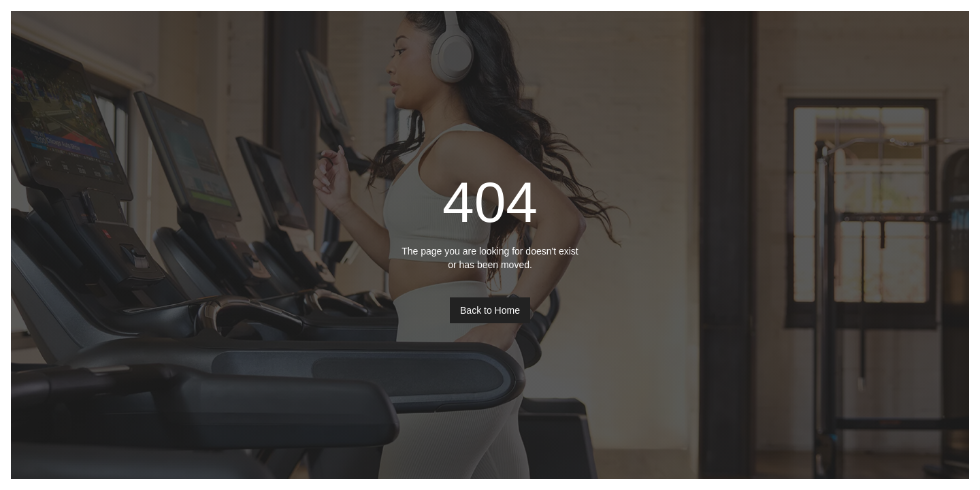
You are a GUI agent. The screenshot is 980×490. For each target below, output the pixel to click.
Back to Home (490, 310)
